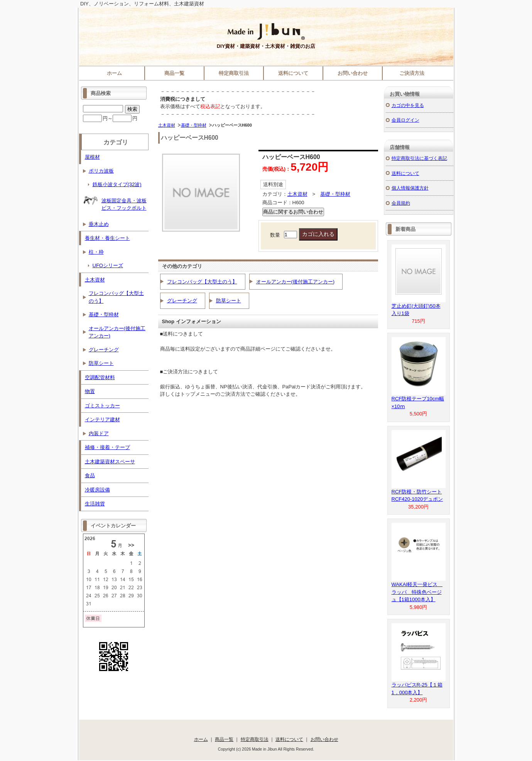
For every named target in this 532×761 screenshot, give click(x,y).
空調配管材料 (100, 377)
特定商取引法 (234, 73)
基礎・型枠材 (194, 125)
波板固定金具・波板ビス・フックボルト (115, 202)
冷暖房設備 (97, 490)
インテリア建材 (102, 419)
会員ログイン (405, 120)
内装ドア (99, 433)
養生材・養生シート (107, 238)
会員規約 (401, 203)
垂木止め (99, 224)
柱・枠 (96, 252)
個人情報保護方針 (410, 188)
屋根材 (92, 157)
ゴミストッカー (102, 406)
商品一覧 (174, 73)
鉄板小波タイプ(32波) (117, 184)
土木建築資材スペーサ (110, 462)
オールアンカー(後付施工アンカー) (296, 282)
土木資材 (167, 125)
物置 (90, 391)
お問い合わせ (353, 73)
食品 (90, 475)
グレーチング (182, 301)
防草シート (229, 301)
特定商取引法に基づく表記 (419, 158)
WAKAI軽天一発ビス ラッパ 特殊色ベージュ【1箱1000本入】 (417, 592)
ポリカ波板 (101, 171)
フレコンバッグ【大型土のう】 (202, 282)
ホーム (114, 73)
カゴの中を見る (408, 105)
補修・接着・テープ (107, 447)
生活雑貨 (95, 504)
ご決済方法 (412, 73)
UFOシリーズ (108, 265)
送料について (293, 73)
